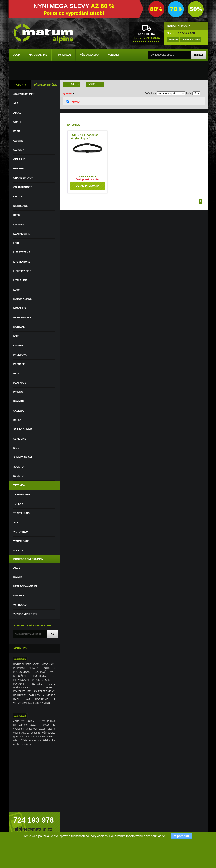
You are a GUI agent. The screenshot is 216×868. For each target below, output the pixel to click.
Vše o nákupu (89, 55)
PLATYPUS (20, 383)
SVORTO (18, 476)
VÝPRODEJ (20, 605)
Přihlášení (173, 40)
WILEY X (18, 551)
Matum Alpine (38, 55)
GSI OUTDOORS (23, 187)
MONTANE (19, 327)
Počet (189, 93)
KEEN (17, 215)
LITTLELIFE (20, 280)
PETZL (17, 374)
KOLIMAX (19, 225)
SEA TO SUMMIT (23, 429)
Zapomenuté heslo (191, 40)
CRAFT (18, 122)
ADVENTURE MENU (25, 94)
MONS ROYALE (22, 318)
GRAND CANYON (23, 178)
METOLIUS (20, 308)
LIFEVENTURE (22, 262)
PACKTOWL (20, 355)
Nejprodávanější (25, 586)
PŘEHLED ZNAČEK (45, 85)
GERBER (19, 169)
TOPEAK (18, 504)
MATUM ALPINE (23, 299)
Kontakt (113, 55)
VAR (16, 523)
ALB (16, 103)
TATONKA (19, 485)
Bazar (18, 577)
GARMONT (20, 150)
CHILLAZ (19, 197)
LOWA (17, 290)
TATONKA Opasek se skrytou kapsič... (84, 137)
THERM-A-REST (23, 495)
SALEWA (19, 411)
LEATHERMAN (22, 234)
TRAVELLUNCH (22, 513)
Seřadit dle (151, 93)
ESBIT (17, 131)
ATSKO (18, 113)
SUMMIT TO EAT (23, 457)
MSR (16, 336)
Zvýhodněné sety (25, 614)
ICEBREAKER (21, 206)
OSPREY (18, 346)
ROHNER (19, 402)
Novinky (19, 596)
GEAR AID (19, 159)
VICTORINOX (21, 532)
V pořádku (181, 836)
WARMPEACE (21, 541)
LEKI (16, 243)
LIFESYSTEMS (22, 252)
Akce (17, 568)
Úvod (17, 55)
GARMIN (18, 141)
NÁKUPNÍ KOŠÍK (179, 26)
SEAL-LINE (20, 439)
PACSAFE (19, 364)
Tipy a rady (64, 55)
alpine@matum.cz (34, 829)
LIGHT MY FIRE (22, 271)
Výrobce (67, 93)
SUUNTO (18, 467)
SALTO (17, 420)
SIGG (16, 448)
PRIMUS (18, 392)
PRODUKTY (20, 85)
